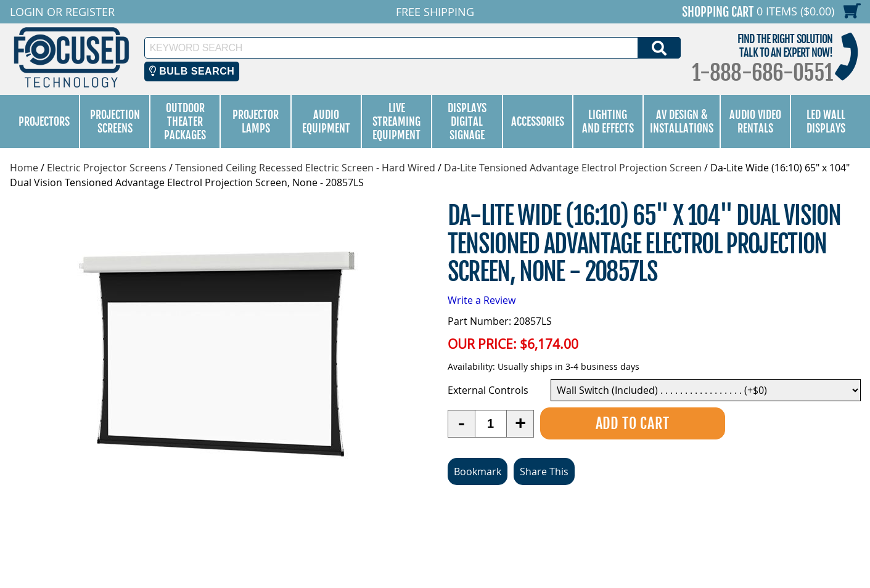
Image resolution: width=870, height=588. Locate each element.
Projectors (44, 121)
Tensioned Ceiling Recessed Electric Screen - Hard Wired (305, 168)
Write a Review (482, 300)
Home (24, 168)
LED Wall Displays (826, 121)
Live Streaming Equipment (396, 121)
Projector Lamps (256, 121)
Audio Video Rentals (755, 121)
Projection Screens (115, 121)
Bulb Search (192, 71)
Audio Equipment (326, 121)
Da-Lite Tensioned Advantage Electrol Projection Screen (573, 168)
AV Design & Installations (682, 121)
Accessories (538, 121)
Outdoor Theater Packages (185, 121)
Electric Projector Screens (107, 168)
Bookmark (478, 472)
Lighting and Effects (608, 121)
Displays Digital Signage (467, 121)
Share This (544, 472)
